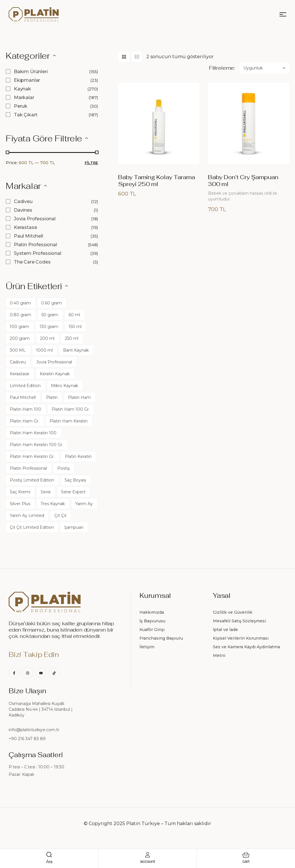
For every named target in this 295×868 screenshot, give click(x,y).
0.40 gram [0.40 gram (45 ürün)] (20, 303)
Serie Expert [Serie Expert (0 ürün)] (73, 492)
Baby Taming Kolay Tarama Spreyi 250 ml (157, 181)
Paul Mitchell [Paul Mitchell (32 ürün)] (23, 397)
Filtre (91, 163)
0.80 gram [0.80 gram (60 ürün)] (20, 315)
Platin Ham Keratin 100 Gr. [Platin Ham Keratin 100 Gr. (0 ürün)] (36, 445)
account (147, 861)
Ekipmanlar (27, 80)
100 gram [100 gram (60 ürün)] (19, 327)
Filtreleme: (222, 68)
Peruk (21, 106)
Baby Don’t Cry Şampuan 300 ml (243, 181)
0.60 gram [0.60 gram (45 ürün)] (52, 303)
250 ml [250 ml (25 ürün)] (72, 338)
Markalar (24, 97)
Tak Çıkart (26, 115)
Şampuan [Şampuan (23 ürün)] (74, 527)
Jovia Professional (35, 219)
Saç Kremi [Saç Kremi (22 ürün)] (20, 492)
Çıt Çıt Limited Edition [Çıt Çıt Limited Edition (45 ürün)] (32, 527)
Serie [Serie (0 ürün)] (46, 492)
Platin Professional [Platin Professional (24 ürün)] (28, 468)
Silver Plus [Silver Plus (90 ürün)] (20, 504)
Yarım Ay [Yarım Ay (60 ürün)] (84, 504)
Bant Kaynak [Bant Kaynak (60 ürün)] (76, 350)
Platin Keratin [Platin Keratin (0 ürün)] (78, 456)
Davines (23, 210)
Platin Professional (35, 245)
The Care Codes (32, 262)
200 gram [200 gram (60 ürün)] (20, 338)
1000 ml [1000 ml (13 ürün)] (44, 350)
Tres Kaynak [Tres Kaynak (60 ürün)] (53, 504)
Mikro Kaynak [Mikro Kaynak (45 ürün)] (65, 386)
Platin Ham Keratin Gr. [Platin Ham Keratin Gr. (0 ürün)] (32, 456)
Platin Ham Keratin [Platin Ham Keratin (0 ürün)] (69, 421)
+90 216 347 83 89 (27, 739)
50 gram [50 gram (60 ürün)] (50, 315)
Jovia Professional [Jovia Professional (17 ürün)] (54, 362)
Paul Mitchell (29, 236)
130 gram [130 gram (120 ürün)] (49, 327)
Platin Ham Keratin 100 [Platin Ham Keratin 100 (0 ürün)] (33, 433)
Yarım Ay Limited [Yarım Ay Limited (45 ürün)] (27, 516)
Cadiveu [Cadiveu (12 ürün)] (18, 362)
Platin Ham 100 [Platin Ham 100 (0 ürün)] (25, 409)
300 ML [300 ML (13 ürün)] (18, 350)
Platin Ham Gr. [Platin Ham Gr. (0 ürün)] (24, 421)
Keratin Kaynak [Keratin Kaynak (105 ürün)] (55, 374)
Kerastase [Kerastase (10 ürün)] (20, 374)
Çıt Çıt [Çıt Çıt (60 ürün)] (60, 516)
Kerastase (25, 227)
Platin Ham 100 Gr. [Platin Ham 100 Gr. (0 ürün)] (71, 409)
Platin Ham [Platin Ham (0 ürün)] (79, 397)
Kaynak (22, 89)
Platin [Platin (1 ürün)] (52, 397)
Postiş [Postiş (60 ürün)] (64, 468)
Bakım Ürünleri (31, 72)
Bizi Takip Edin (34, 654)
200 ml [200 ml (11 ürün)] (47, 338)
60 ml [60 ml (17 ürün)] (74, 315)
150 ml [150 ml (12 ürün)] (75, 327)
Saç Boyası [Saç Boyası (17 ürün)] (75, 480)
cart (246, 861)
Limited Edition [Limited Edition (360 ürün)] (25, 386)
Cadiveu (23, 201)
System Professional (38, 253)
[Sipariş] (264, 68)
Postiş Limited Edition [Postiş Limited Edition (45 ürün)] (32, 480)
